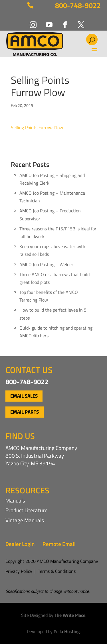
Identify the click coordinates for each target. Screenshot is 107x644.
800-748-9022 (78, 5)
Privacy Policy (19, 571)
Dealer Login (20, 544)
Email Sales (24, 396)
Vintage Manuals (25, 520)
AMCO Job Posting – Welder (46, 264)
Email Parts (25, 412)
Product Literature (27, 510)
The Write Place (70, 615)
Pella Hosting (67, 631)
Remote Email (59, 544)
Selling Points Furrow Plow (37, 127)
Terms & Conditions (57, 571)
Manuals (15, 500)
